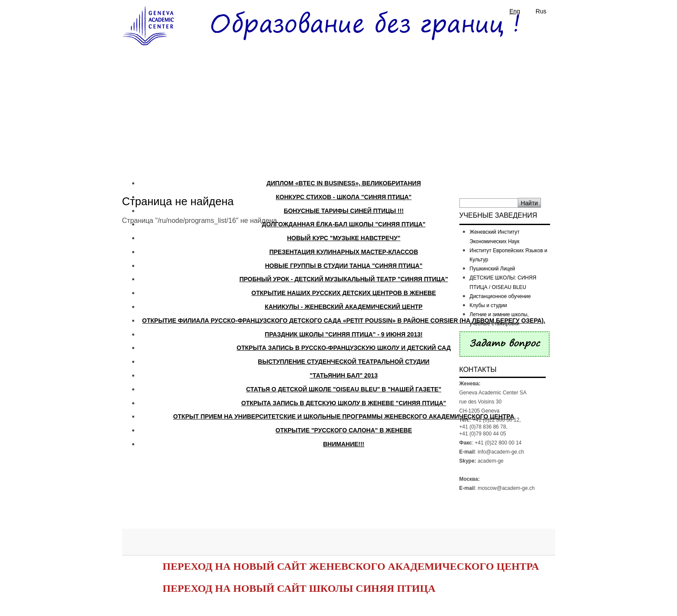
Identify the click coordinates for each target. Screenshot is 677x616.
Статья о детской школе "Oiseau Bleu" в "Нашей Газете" (344, 389)
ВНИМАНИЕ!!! (344, 444)
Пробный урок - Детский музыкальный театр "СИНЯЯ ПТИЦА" (343, 279)
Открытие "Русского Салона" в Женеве (344, 430)
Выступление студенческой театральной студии (343, 362)
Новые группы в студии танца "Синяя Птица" (344, 266)
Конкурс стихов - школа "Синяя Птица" (344, 197)
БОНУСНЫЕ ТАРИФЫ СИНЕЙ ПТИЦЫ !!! (344, 211)
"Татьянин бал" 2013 (343, 375)
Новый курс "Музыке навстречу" (344, 238)
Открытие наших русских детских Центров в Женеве (343, 293)
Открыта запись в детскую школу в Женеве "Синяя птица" (344, 403)
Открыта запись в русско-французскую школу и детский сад (344, 348)
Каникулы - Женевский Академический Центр (343, 307)
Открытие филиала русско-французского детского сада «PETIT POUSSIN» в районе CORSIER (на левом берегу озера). (344, 321)
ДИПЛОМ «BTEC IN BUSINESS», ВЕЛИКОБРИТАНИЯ (343, 183)
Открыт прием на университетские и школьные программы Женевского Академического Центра (344, 416)
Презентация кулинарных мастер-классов (344, 252)
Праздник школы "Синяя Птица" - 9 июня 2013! (343, 334)
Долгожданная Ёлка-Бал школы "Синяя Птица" (343, 224)
